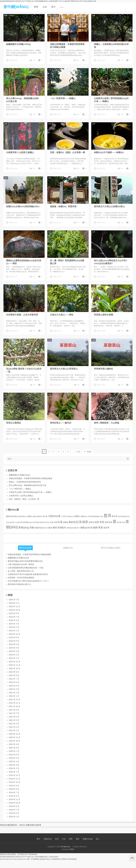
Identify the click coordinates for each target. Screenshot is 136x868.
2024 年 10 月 (14, 610)
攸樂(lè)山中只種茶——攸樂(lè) (109, 152)
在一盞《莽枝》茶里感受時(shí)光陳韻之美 (67, 262)
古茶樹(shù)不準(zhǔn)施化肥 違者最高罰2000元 (28, 574)
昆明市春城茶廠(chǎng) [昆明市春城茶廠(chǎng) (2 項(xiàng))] (96, 516)
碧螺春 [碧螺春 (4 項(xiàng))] (66, 522)
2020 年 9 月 (14, 744)
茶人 (98, 839)
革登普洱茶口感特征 (103, 369)
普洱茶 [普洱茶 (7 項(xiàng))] (114, 516)
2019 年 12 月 (14, 775)
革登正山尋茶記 (14, 423)
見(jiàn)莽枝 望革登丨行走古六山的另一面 (24, 370)
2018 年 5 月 (14, 817)
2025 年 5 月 (14, 600)
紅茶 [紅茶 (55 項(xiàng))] (79, 522)
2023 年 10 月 (14, 634)
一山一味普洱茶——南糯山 (63, 98)
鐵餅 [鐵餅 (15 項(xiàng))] (95, 528)
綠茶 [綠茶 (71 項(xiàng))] (85, 522)
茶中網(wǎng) (65, 847)
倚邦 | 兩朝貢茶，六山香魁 (106, 423)
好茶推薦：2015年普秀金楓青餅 (21, 578)
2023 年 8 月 (14, 637)
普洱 (53, 7)
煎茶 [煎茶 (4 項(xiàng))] (55, 522)
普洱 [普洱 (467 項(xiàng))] (107, 516)
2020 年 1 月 (14, 772)
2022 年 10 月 (14, 668)
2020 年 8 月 (14, 748)
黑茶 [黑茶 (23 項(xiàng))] (101, 527)
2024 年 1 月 (14, 631)
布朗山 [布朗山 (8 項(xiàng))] (77, 516)
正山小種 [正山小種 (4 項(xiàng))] (50, 522)
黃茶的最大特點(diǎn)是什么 (19, 584)
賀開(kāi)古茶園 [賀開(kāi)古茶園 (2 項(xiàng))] (72, 528)
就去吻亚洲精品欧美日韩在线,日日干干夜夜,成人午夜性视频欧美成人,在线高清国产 (29, 857)
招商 (71, 839)
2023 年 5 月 (14, 644)
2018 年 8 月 (14, 806)
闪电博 (72, 849)
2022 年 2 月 (14, 693)
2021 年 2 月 (14, 727)
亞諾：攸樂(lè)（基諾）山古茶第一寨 (67, 152)
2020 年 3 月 (14, 765)
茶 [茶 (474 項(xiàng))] (115, 522)
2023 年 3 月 (14, 651)
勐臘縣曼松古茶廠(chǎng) (18, 44)
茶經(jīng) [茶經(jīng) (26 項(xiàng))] (24, 527)
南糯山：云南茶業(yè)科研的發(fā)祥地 (111, 46)
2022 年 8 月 (14, 675)
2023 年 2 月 (14, 655)
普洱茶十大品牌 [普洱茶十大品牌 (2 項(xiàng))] (15, 522)
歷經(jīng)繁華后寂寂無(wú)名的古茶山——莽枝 (24, 262)
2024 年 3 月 (14, 624)
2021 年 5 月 (14, 720)
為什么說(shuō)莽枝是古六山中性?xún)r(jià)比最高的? (111, 262)
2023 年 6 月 (14, 641)
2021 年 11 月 (14, 703)
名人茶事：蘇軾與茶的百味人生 (21, 571)
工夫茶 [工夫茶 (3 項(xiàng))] (63, 516)
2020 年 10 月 (14, 741)
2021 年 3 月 (14, 724)
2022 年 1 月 (14, 696)
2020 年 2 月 (14, 768)
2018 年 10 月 (14, 803)
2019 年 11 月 (14, 779)
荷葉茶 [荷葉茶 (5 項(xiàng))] (50, 528)
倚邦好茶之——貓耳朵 (61, 423)
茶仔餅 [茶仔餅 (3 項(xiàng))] (119, 522)
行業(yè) (12, 15)
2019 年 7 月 (14, 792)
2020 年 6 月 (14, 755)
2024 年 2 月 (14, 627)
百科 (57, 839)
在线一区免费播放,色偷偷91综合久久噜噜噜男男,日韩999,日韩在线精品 (52, 859)
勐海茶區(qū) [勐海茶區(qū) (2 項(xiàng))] (23, 516)
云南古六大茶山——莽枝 (62, 315)
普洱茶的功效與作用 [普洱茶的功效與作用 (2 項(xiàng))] (39, 522)
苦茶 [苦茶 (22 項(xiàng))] (102, 522)
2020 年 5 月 (14, 758)
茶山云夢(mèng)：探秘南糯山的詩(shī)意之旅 (22, 100)
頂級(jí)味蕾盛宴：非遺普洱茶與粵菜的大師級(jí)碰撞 (67, 46)
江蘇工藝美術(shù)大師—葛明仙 (21, 564)
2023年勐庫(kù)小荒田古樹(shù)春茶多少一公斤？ (28, 581)
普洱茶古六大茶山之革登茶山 (64, 369)
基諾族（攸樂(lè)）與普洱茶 (63, 206)
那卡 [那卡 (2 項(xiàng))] (78, 528)
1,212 (78, 452)
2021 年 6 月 (14, 717)
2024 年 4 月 (14, 620)
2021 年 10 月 (14, 706)
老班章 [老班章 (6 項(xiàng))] (91, 522)
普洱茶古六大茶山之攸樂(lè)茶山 (109, 206)
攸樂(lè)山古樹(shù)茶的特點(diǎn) (23, 206)
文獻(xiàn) (48, 839)
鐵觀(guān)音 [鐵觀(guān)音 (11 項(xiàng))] (87, 528)
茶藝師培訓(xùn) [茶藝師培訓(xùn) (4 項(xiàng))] (41, 528)
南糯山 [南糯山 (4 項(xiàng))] (30, 516)
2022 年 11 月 (14, 665)
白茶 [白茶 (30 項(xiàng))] (60, 522)
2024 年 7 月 (14, 617)
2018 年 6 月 (14, 813)
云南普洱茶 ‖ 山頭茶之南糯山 (20, 152)
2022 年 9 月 (14, 672)
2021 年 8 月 (14, 710)
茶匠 (78, 839)
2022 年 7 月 (14, 679)
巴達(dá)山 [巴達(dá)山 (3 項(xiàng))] (70, 516)
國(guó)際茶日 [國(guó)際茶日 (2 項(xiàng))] (38, 516)
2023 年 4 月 (14, 648)
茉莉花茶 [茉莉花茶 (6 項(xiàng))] (109, 522)
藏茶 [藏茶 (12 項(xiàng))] (55, 528)
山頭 (45, 7)
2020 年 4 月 (14, 761)
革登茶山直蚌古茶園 (103, 315)
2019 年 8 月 (14, 789)
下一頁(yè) (88, 452)
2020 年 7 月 (14, 751)
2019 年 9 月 (14, 786)
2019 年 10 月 (14, 782)
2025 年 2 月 (14, 603)
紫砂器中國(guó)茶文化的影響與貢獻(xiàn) (25, 561)
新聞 (36, 7)
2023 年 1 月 (14, 658)
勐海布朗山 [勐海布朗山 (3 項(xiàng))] (14, 516)
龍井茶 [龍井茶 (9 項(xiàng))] (106, 528)
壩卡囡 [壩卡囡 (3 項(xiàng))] (45, 516)
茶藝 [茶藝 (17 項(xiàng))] (32, 528)
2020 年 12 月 (14, 734)
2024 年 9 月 (14, 613)
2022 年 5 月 (14, 686)
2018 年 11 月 (14, 799)
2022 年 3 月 (14, 689)
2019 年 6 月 (14, 796)
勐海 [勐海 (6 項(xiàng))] (8, 516)
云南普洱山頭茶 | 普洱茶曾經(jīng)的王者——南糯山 (111, 100)
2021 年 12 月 (14, 699)
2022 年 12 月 (14, 662)
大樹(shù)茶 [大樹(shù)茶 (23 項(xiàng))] (54, 516)
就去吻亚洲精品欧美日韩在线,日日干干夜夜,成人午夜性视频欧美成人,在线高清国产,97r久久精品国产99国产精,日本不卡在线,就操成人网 (48, 1)
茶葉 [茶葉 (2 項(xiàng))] (124, 522)
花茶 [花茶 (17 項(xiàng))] (97, 522)
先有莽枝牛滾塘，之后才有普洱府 (22, 315)
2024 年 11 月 (14, 606)
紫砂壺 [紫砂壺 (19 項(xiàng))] (72, 522)
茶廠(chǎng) (88, 839)
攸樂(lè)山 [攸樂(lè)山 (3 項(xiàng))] (84, 516)
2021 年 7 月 (14, 713)
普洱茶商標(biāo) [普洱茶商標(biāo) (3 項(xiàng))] (26, 522)
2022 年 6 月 (14, 682)
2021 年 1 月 (14, 730)
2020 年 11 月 (14, 737)
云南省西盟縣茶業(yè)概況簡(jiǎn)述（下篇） (26, 568)
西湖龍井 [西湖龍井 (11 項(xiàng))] (62, 528)
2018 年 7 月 (14, 810)
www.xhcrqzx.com (6, 859)
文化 (64, 839)
